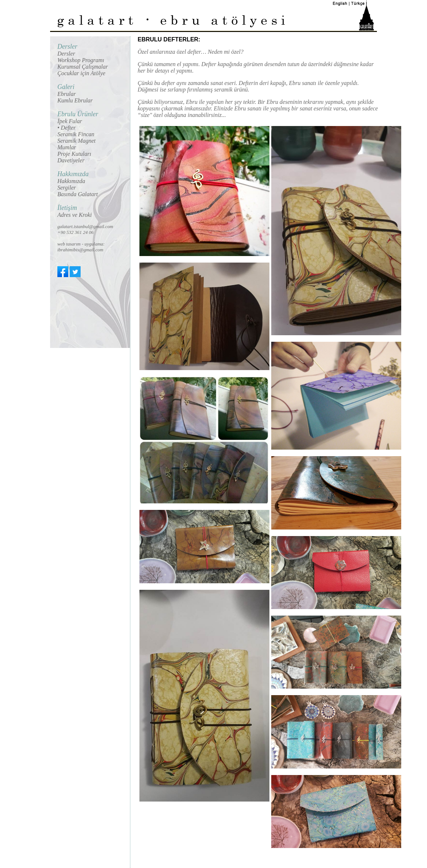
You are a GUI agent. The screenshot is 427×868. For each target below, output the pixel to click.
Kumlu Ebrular (75, 100)
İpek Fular (70, 121)
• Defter (66, 128)
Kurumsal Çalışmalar (83, 67)
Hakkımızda (71, 181)
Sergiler (67, 188)
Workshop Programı (81, 60)
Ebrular (67, 94)
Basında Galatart (78, 194)
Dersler (66, 54)
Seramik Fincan (76, 134)
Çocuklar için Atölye (81, 73)
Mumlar (67, 147)
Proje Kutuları (74, 154)
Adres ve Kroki (75, 215)
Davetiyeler (71, 160)
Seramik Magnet (76, 141)
